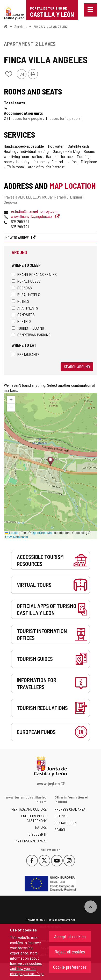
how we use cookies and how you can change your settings (27, 968)
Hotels (20, 301)
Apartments (25, 308)
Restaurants (26, 354)
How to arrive (18, 237)
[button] (11, 400)
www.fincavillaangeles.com (35, 216)
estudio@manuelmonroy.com (34, 211)
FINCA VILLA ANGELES (50, 26)
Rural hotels (26, 294)
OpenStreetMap (42, 533)
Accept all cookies (70, 936)
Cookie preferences (70, 967)
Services (21, 26)
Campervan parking (31, 335)
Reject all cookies (70, 952)
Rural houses (26, 281)
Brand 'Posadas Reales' (34, 274)
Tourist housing (28, 328)
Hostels (21, 321)
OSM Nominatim (17, 537)
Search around (77, 366)
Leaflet (12, 533)
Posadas (22, 288)
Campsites (23, 315)
